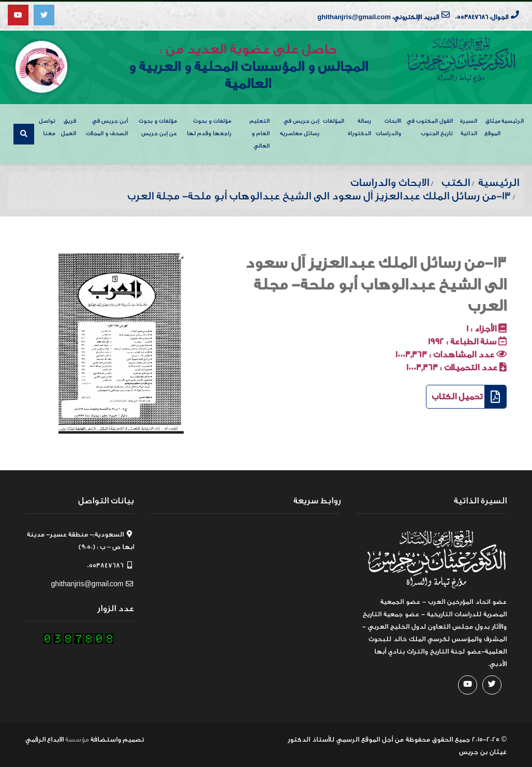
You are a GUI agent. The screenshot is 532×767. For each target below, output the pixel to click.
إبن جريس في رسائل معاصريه (300, 126)
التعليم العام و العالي (260, 132)
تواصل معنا (47, 126)
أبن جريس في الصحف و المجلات (107, 126)
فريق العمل (69, 126)
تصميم (133, 738)
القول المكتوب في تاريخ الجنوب (430, 126)
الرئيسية (513, 119)
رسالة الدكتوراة (359, 126)
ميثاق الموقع (492, 126)
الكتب (456, 181)
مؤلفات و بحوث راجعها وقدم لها (209, 126)
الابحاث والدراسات (388, 126)
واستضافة (106, 738)
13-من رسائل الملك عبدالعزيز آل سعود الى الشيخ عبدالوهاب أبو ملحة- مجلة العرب (376, 283)
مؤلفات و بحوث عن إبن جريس (158, 126)
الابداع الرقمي (45, 738)
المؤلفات (334, 119)
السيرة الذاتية (469, 126)
